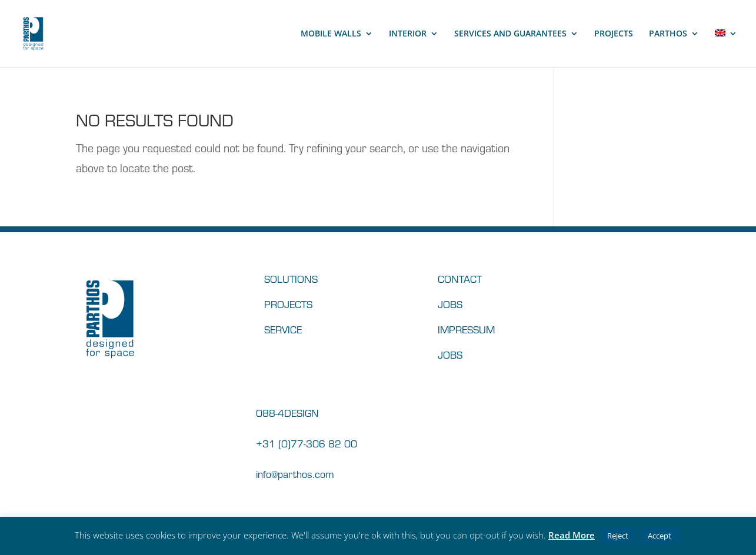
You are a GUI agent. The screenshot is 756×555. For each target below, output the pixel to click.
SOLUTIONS (291, 278)
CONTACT (460, 278)
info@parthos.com (295, 474)
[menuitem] (726, 48)
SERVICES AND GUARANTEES (510, 34)
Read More (572, 535)
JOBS (450, 304)
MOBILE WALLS (331, 34)
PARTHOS (668, 34)
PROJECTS (614, 34)
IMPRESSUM (466, 329)
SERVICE (283, 329)
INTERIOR (408, 34)
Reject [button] (618, 536)
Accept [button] (660, 536)
